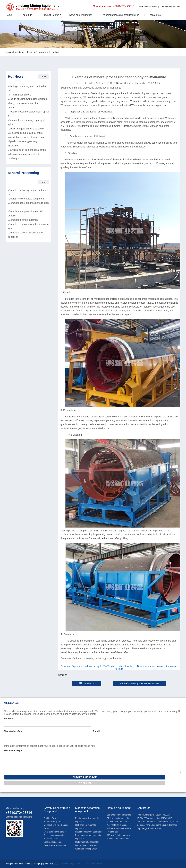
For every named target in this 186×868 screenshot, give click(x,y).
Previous (95, 666)
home (30, 52)
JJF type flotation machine (118, 835)
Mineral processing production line (121, 15)
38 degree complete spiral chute (26, 133)
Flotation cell (112, 832)
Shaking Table (50, 818)
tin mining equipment (20, 95)
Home (9, 15)
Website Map (68, 864)
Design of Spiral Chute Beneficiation (28, 99)
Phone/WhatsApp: (13, 731)
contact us (155, 15)
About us (27, 15)
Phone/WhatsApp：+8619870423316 (140, 683)
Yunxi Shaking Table (53, 822)
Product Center (51, 15)
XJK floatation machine (117, 825)
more (44, 76)
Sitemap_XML (81, 864)
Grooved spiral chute (53, 842)
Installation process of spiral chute (27, 137)
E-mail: (97, 731)
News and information (81, 15)
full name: (10, 718)
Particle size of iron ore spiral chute (27, 150)
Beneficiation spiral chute (55, 845)
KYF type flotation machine (119, 828)
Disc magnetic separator (86, 845)
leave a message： (14, 750)
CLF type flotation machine (119, 815)
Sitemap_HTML (96, 864)
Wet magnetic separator (86, 849)
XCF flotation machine (117, 822)
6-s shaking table (51, 839)
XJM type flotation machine (119, 839)
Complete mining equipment (23, 220)
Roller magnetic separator (87, 842)
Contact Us (87, 683)
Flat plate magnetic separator (88, 832)
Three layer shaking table (55, 835)
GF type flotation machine (118, 818)
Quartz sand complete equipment (26, 199)
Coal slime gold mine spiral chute (26, 129)
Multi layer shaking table (55, 832)
